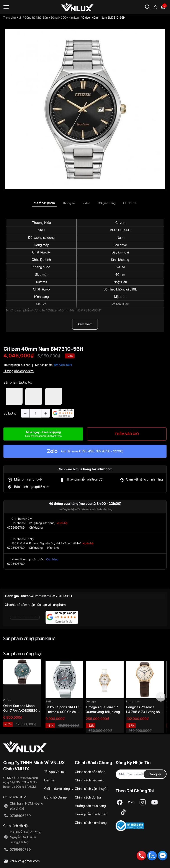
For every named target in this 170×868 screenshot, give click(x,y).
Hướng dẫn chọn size (19, 371)
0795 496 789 (90, 451)
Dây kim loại (120, 252)
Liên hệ (49, 780)
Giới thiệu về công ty (59, 789)
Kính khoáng (120, 260)
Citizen (120, 223)
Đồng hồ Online (55, 797)
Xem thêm (85, 324)
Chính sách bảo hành (90, 772)
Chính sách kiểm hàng (91, 823)
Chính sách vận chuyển (92, 789)
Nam (120, 238)
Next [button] (161, 697)
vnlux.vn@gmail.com (25, 861)
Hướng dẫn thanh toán (91, 814)
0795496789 (16, 528)
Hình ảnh (53, 548)
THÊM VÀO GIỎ (127, 434)
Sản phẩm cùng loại (22, 654)
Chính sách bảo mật (89, 780)
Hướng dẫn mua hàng (90, 806)
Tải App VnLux (54, 772)
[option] (85, 109)
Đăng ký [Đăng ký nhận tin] (155, 774)
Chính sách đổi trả (88, 797)
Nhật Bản (120, 282)
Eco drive (120, 245)
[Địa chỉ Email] (141, 774)
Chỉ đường (36, 528)
